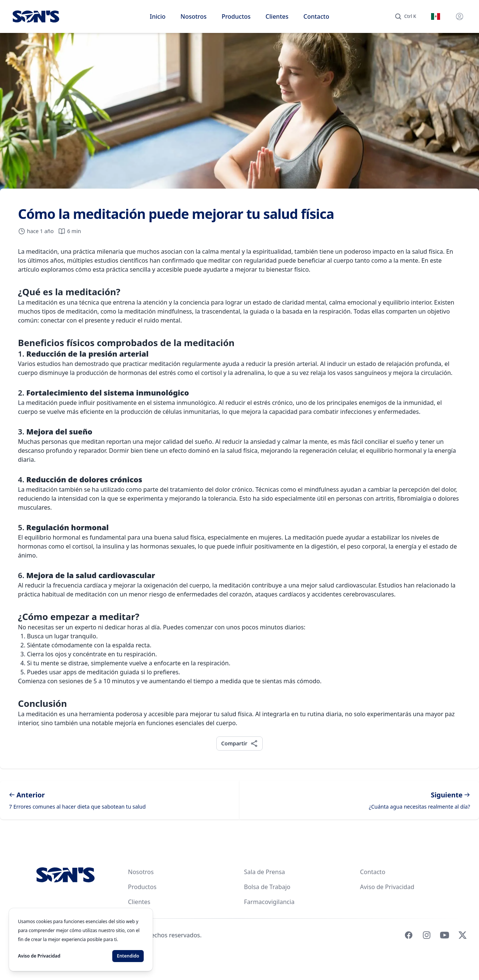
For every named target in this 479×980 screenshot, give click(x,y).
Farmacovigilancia (269, 902)
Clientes (277, 16)
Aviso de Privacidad (387, 887)
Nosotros (193, 16)
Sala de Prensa (265, 872)
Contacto (316, 16)
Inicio (158, 16)
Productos (236, 16)
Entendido (128, 956)
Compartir (239, 743)
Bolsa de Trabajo (267, 887)
